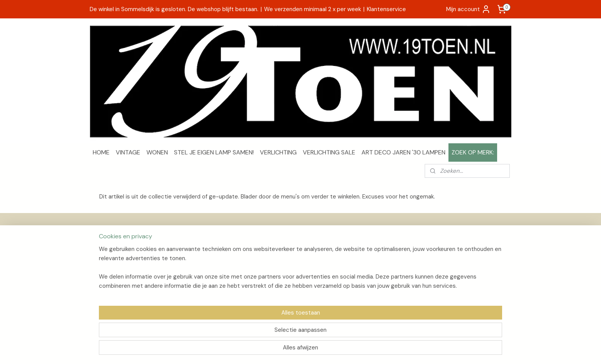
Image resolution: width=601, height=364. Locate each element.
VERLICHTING (278, 152)
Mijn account (468, 9)
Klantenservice (386, 9)
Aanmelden (451, 273)
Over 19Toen (108, 246)
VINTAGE (128, 152)
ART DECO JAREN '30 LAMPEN (403, 152)
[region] (250, 332)
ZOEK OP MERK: (473, 152)
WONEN (157, 152)
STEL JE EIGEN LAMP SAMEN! (214, 152)
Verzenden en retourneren (126, 255)
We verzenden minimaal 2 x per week (313, 9)
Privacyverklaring (114, 272)
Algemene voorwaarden (123, 264)
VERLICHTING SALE (329, 152)
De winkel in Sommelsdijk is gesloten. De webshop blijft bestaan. (174, 9)
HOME (101, 152)
